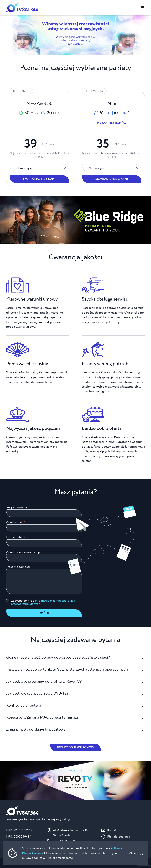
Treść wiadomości (18, 567)
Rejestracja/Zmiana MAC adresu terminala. (75, 718)
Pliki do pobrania (119, 837)
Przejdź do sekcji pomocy (75, 748)
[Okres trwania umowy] (39, 168)
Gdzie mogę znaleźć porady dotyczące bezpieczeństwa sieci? (75, 658)
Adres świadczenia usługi (23, 552)
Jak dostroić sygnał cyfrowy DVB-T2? (75, 694)
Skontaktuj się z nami (39, 179)
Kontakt (112, 830)
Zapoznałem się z (43, 602)
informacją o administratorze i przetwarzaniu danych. (43, 602)
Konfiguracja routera (75, 706)
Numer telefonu (17, 537)
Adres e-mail (15, 522)
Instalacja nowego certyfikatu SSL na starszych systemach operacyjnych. (75, 670)
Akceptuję (136, 853)
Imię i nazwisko (17, 507)
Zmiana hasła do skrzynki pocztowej (75, 730)
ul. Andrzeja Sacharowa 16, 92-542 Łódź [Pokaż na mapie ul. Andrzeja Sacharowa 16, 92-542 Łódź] (71, 833)
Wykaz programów (112, 123)
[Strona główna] (22, 8)
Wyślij (44, 613)
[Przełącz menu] (142, 8)
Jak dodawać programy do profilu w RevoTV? (75, 682)
